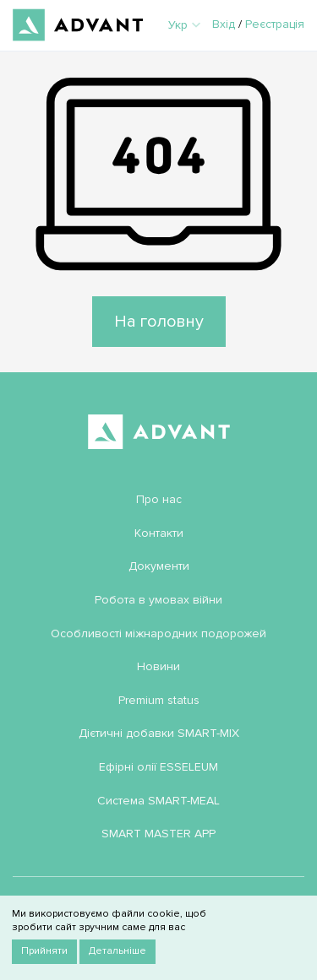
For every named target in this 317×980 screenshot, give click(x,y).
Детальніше (118, 951)
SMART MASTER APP (158, 834)
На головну (159, 322)
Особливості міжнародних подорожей (158, 633)
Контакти (159, 533)
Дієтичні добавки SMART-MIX (159, 733)
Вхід (224, 24)
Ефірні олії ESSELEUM (158, 767)
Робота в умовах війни (158, 600)
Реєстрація (275, 24)
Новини (158, 666)
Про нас (159, 499)
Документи (159, 566)
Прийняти (44, 951)
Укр (184, 25)
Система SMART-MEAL (158, 801)
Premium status (159, 700)
